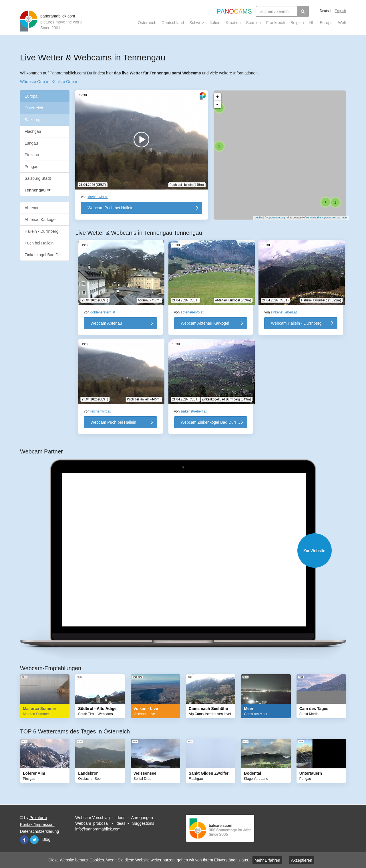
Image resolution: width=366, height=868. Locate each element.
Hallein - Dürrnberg (41, 231)
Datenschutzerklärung (39, 831)
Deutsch (326, 11)
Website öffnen (189, 551)
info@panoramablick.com (98, 829)
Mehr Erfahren (267, 860)
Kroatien (233, 23)
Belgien (297, 23)
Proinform (38, 818)
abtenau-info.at (192, 312)
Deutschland (173, 23)
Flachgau (33, 131)
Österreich (147, 23)
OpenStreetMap (274, 218)
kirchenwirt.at (98, 197)
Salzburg (32, 120)
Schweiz (197, 23)
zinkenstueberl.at (284, 312)
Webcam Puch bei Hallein (110, 208)
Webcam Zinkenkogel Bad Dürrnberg (214, 422)
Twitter (34, 840)
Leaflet (256, 218)
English (340, 11)
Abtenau (32, 208)
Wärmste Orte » (34, 82)
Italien (215, 23)
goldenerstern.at (103, 312)
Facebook (24, 840)
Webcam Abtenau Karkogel (205, 323)
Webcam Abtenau (106, 323)
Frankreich (276, 23)
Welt (342, 23)
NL (312, 23)
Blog (46, 839)
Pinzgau (32, 155)
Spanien (253, 23)
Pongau (31, 167)
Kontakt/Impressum (37, 824)
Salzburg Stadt (38, 178)
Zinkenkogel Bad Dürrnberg (47, 255)
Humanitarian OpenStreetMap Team (324, 218)
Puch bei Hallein (39, 243)
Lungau (31, 143)
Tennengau (38, 190)
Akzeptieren (302, 860)
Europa (326, 23)
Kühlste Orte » (64, 82)
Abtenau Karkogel (40, 220)
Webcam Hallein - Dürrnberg (296, 323)
